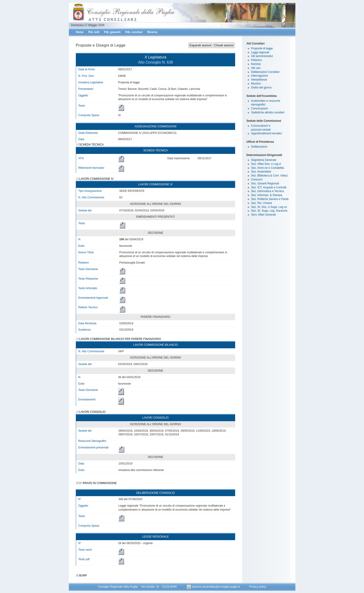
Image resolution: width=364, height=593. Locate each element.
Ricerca (152, 32)
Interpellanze (259, 80)
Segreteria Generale (264, 160)
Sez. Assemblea (261, 172)
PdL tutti (94, 32)
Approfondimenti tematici (267, 133)
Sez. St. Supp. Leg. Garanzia (269, 211)
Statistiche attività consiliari (268, 112)
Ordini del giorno (261, 88)
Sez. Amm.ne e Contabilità (268, 168)
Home (80, 32)
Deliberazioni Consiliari (265, 72)
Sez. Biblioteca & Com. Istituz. (270, 176)
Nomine (256, 64)
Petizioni (256, 60)
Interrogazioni (260, 76)
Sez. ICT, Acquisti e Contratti (269, 187)
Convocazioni (260, 108)
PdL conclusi (134, 32)
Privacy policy (258, 587)
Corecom (257, 180)
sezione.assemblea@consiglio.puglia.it (214, 587)
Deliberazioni (259, 147)
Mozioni (256, 84)
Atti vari (256, 68)
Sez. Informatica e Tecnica (268, 191)
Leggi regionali (260, 52)
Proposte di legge (262, 48)
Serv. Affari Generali (264, 215)
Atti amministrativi (262, 56)
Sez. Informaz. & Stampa (267, 195)
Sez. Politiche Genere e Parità (270, 199)
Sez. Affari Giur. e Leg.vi (266, 164)
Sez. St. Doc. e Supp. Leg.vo (269, 207)
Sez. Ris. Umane (262, 203)
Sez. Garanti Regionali (265, 183)
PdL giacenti (112, 32)
